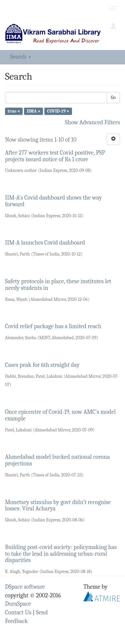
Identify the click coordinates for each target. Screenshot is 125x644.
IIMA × (33, 111)
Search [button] (20, 57)
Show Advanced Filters (93, 122)
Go (113, 97)
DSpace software (25, 587)
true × (14, 111)
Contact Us (18, 613)
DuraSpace (18, 604)
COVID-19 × (58, 111)
